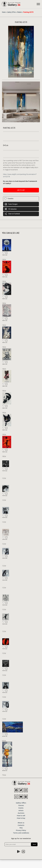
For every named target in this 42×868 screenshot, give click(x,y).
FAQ (21, 828)
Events (21, 808)
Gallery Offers (11, 12)
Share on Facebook (12, 214)
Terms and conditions (21, 833)
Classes (21, 805)
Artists (21, 810)
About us (21, 823)
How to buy (21, 818)
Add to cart (21, 190)
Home (4, 12)
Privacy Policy (21, 830)
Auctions (21, 813)
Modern (20, 12)
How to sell (21, 815)
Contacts (21, 825)
